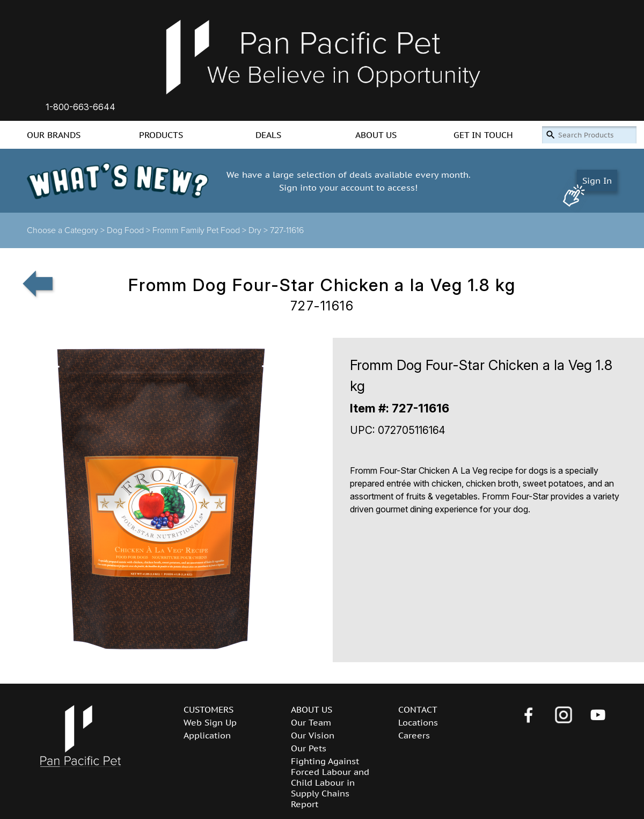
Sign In (597, 180)
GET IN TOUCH (483, 135)
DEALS (268, 135)
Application (207, 735)
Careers (414, 735)
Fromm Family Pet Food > (200, 230)
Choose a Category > (67, 230)
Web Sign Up (210, 722)
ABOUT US (376, 135)
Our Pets (309, 748)
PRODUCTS (161, 135)
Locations (418, 722)
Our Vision (313, 735)
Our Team (311, 722)
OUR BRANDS (54, 135)
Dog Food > (130, 230)
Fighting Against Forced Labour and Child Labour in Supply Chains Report (330, 782)
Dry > (259, 230)
